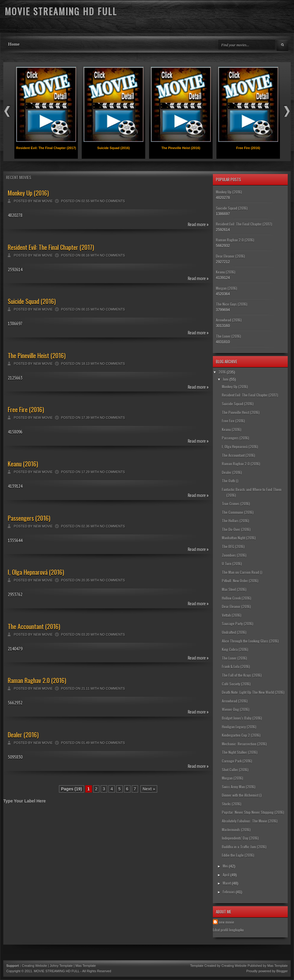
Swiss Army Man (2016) (239, 787)
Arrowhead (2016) (229, 320)
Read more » (198, 224)
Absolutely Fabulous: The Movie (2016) (250, 821)
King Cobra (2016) (235, 649)
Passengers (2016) (29, 518)
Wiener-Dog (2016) (236, 709)
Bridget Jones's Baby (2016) (242, 718)
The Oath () (230, 481)
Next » (149, 789)
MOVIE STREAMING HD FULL (57, 971)
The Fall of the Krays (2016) (242, 675)
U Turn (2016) (232, 563)
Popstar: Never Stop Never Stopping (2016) (253, 812)
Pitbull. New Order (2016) (240, 581)
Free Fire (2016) (248, 148)
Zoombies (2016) (234, 555)
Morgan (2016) (226, 288)
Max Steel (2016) (234, 589)
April (226, 875)
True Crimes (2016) (236, 503)
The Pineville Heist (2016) (181, 148)
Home (14, 44)
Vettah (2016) (232, 615)
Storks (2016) (232, 804)
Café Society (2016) (236, 684)
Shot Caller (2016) (235, 770)
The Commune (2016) (238, 512)
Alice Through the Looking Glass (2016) (250, 641)
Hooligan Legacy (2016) (239, 727)
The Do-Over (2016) (236, 529)
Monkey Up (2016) (28, 193)
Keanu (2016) (23, 464)
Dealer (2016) (23, 735)
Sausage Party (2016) (238, 623)
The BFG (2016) (233, 546)
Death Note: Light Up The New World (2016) (253, 692)
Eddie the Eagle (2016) (238, 855)
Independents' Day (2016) (240, 838)
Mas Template (86, 966)
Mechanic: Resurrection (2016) (244, 744)
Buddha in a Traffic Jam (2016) (244, 847)
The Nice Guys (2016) (232, 304)
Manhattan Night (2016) (239, 538)
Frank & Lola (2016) (236, 666)
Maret (227, 883)
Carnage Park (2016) (237, 761)
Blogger (282, 971)
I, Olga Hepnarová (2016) (36, 572)
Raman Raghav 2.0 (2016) (37, 680)
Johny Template (61, 966)
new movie (226, 922)
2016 (222, 372)
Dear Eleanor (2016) (230, 256)
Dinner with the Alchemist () (242, 795)
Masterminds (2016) (236, 830)
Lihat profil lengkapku (228, 930)
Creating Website (34, 966)
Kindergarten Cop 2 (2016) (241, 735)
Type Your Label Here (25, 801)
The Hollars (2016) (235, 521)
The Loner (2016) (228, 336)
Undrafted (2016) (234, 632)
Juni (226, 379)
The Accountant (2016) (34, 626)
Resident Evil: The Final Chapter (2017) (46, 148)
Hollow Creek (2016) (237, 598)
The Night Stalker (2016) (240, 752)
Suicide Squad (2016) (114, 148)
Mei (225, 866)
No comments (113, 201)
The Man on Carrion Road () (242, 572)
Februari (229, 892)
